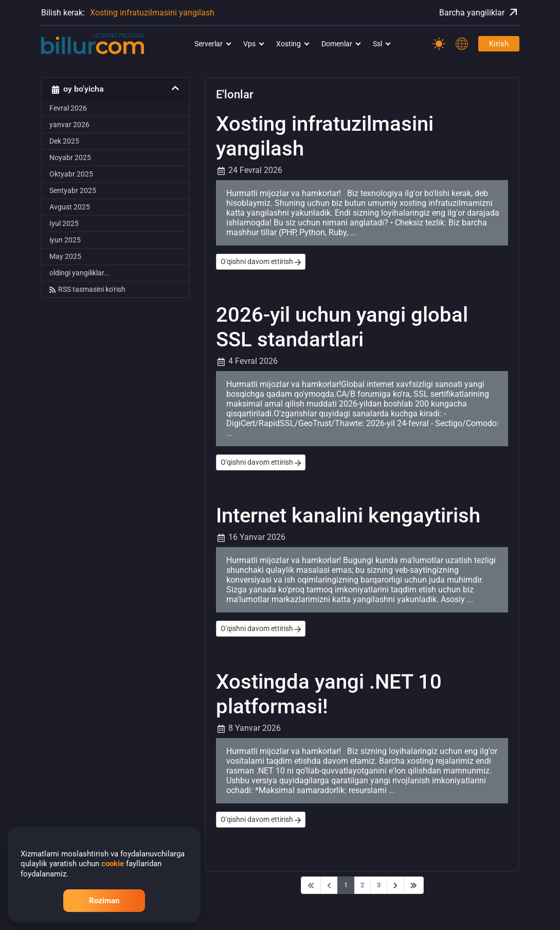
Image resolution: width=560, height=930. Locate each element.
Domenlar (337, 44)
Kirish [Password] (499, 44)
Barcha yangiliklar (479, 12)
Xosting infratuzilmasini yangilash (152, 13)
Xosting (288, 44)
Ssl (377, 44)
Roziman (104, 901)
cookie (113, 864)
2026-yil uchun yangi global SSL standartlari (342, 327)
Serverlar (209, 44)
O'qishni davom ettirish (261, 261)
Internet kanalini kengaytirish (348, 515)
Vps (249, 44)
